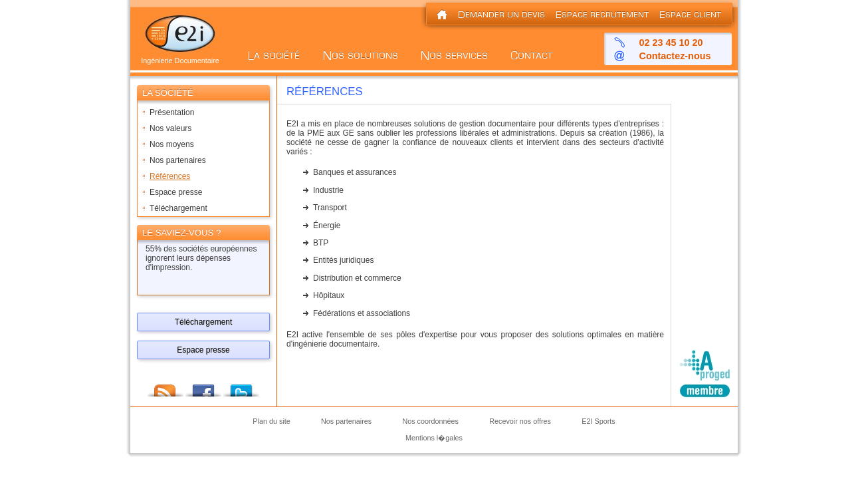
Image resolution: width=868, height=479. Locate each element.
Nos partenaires (178, 160)
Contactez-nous (675, 56)
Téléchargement (178, 208)
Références (170, 176)
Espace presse (176, 192)
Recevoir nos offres (520, 422)
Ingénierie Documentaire (180, 57)
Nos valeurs (170, 128)
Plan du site (271, 422)
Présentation (172, 112)
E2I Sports (598, 422)
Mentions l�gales (434, 438)
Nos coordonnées (430, 422)
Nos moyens (172, 144)
